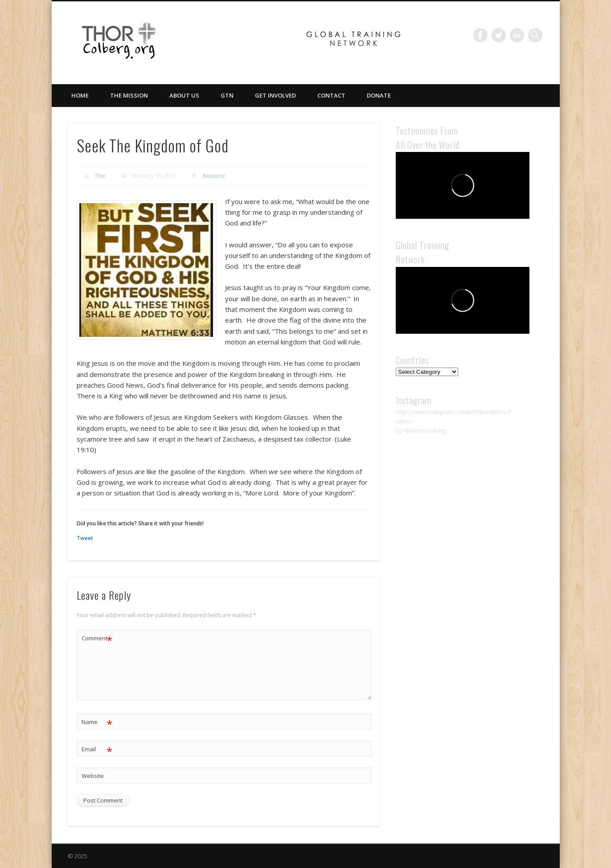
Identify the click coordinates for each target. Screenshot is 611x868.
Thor (100, 176)
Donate (379, 95)
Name (97, 722)
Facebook (480, 35)
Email (97, 749)
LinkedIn (517, 35)
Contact (331, 95)
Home (80, 95)
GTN (227, 95)
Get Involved (275, 95)
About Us (184, 95)
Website (93, 776)
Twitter (499, 35)
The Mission (129, 95)
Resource (214, 176)
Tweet (85, 538)
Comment (97, 638)
